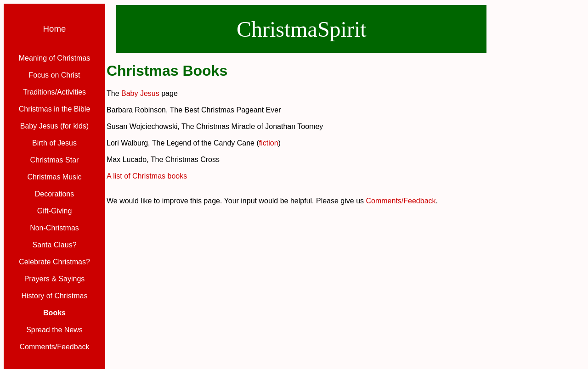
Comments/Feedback (401, 201)
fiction (269, 143)
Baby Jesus (140, 93)
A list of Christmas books (147, 176)
